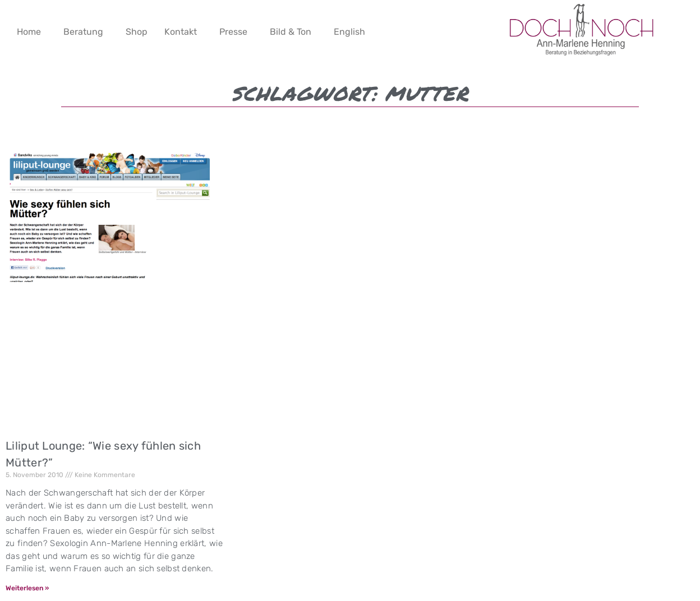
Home (29, 32)
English (349, 32)
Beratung (83, 32)
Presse (233, 32)
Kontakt (181, 32)
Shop (137, 32)
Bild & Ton (291, 32)
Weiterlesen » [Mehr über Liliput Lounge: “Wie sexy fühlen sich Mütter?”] (27, 588)
